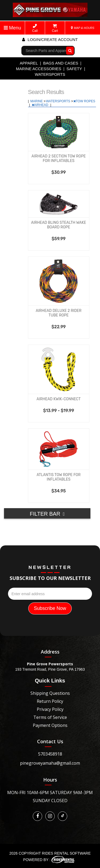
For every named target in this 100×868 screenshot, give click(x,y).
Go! (69, 51)
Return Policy (50, 701)
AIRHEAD (41, 105)
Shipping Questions (50, 693)
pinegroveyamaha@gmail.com (50, 763)
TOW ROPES (84, 101)
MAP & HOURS (83, 28)
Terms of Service (50, 717)
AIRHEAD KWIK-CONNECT (59, 399)
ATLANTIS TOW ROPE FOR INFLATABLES (59, 477)
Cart (55, 28)
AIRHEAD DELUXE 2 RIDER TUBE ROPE (59, 313)
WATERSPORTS (50, 74)
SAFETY (74, 69)
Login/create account (50, 39)
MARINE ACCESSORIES (39, 69)
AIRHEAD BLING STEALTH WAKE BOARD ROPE (59, 225)
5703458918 (50, 754)
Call (35, 28)
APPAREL (29, 63)
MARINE (37, 101)
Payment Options (50, 725)
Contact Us (50, 741)
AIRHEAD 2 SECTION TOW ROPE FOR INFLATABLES (59, 158)
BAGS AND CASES (61, 63)
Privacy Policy (50, 709)
